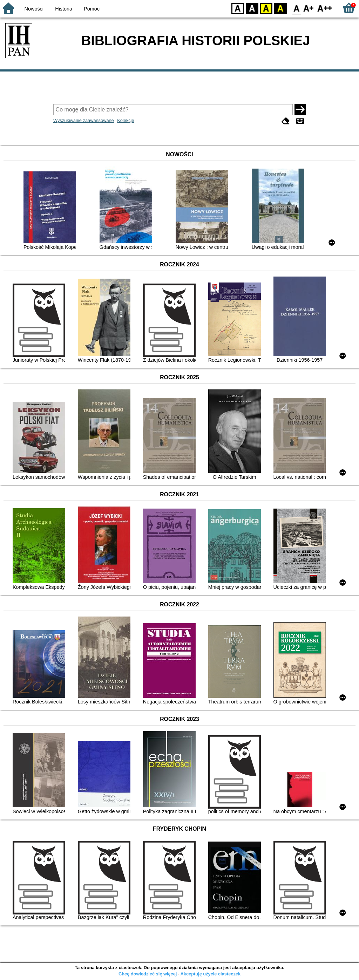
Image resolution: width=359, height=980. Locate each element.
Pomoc (92, 9)
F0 (296, 8)
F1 (309, 8)
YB (266, 8)
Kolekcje (126, 120)
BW (252, 8)
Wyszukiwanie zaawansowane (84, 120)
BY (280, 8)
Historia (64, 9)
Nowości (34, 9)
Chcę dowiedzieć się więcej (148, 974)
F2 (325, 8)
